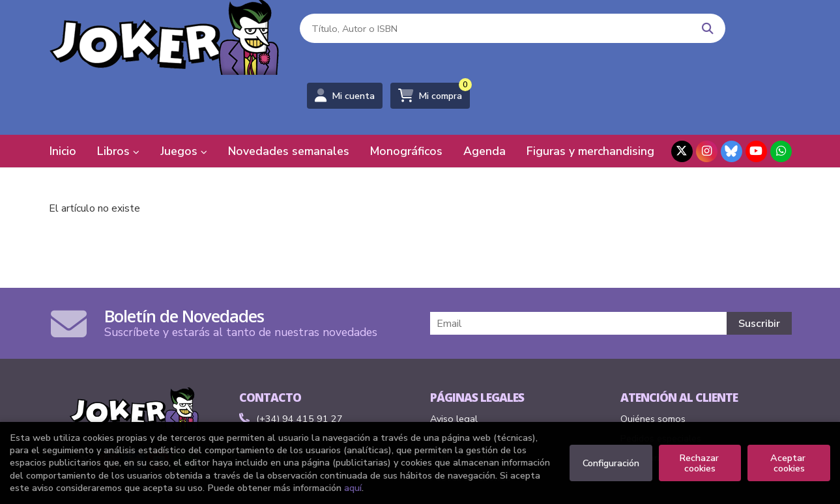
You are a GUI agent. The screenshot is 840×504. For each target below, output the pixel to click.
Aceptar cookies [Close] (789, 463)
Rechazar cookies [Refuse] (700, 463)
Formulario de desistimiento (678, 401)
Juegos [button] (184, 94)
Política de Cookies (471, 421)
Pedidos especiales (661, 382)
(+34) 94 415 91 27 (299, 362)
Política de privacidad (475, 401)
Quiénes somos (653, 362)
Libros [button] (118, 94)
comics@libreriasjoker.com (303, 382)
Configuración (611, 463)
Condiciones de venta (475, 382)
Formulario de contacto (298, 401)
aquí (353, 488)
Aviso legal (454, 362)
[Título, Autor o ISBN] (434, 39)
